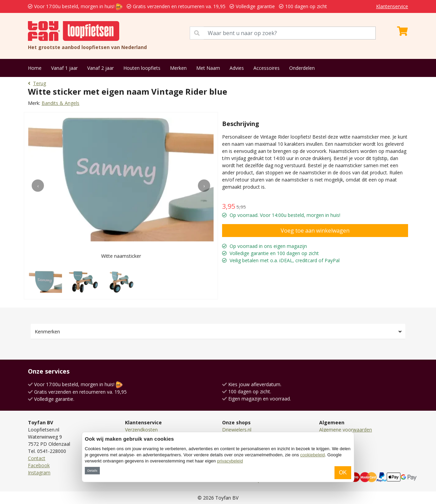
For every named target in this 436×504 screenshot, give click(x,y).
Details (92, 470)
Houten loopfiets (142, 68)
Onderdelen (302, 68)
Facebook (39, 465)
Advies (237, 68)
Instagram (39, 472)
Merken (178, 68)
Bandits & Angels (60, 103)
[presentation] (38, 186)
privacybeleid (230, 461)
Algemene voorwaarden (346, 430)
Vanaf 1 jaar (64, 68)
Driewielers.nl (237, 430)
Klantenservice (392, 6)
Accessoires (267, 68)
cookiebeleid (312, 455)
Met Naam (208, 68)
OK (343, 472)
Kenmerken (47, 332)
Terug (37, 83)
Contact (37, 458)
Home (35, 68)
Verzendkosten (141, 430)
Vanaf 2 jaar (100, 68)
